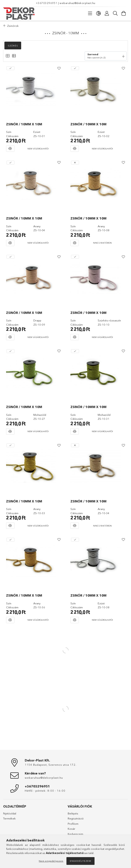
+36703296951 (47, 3)
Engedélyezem (80, 861)
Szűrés (13, 46)
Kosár (71, 829)
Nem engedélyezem (51, 861)
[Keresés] (115, 13)
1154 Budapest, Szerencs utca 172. (51, 765)
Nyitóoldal (10, 813)
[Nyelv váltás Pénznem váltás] (99, 13)
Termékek (9, 818)
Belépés (73, 813)
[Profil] (107, 13)
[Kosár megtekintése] (124, 13)
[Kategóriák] (90, 13)
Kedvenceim (75, 834)
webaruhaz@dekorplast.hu (77, 3)
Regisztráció (76, 818)
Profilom (73, 824)
